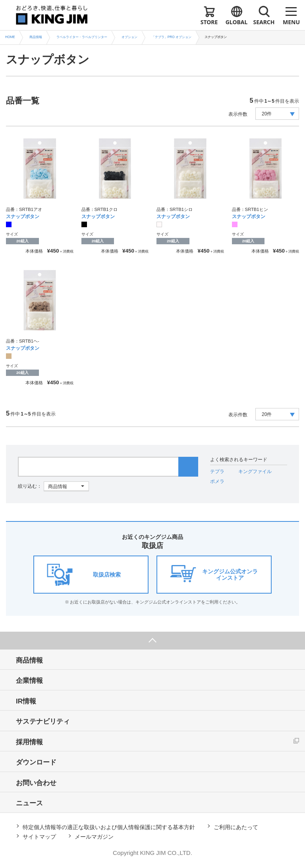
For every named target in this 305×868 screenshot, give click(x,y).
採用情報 (29, 742)
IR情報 (26, 701)
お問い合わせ (36, 783)
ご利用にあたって (236, 827)
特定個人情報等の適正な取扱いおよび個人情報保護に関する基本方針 (109, 827)
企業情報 (29, 681)
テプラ (217, 471)
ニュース (29, 803)
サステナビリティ (43, 721)
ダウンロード (36, 762)
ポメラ (217, 481)
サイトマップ (39, 837)
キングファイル (255, 471)
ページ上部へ (152, 641)
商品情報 (29, 660)
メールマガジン (94, 837)
